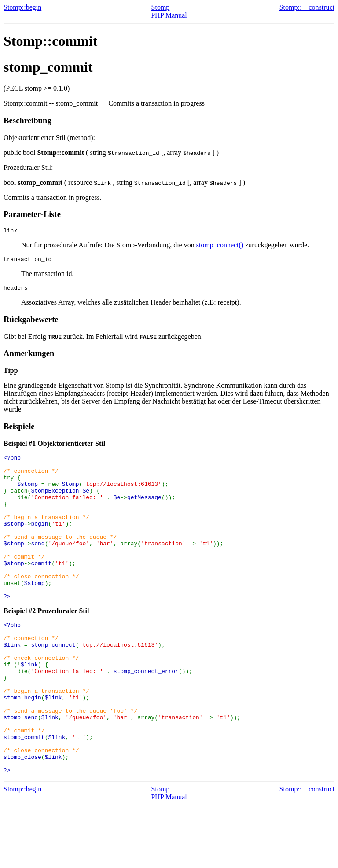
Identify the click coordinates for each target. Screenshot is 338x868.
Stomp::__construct (307, 7)
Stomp (161, 7)
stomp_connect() (220, 246)
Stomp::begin (22, 7)
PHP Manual (169, 15)
